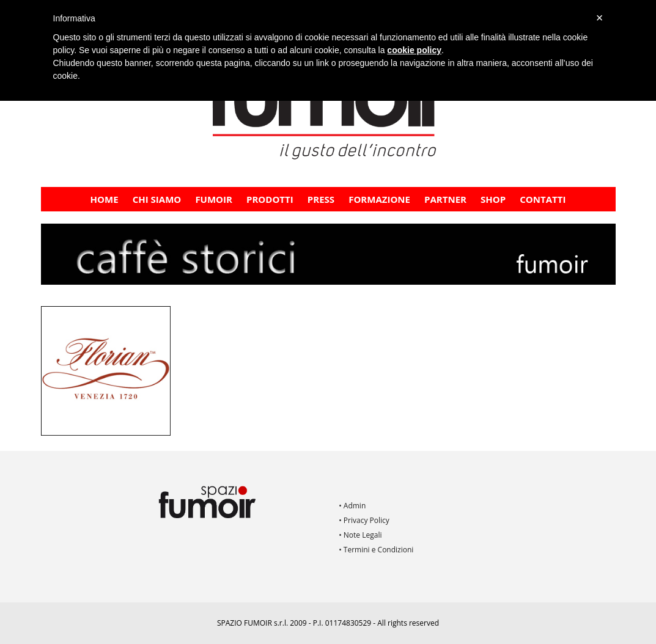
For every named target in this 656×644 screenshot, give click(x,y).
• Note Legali (360, 535)
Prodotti (270, 199)
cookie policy (414, 50)
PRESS (321, 199)
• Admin (352, 506)
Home (105, 199)
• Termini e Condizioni (376, 550)
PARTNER (445, 199)
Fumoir (214, 199)
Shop (493, 199)
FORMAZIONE (379, 199)
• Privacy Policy (364, 520)
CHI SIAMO (157, 199)
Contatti (543, 199)
